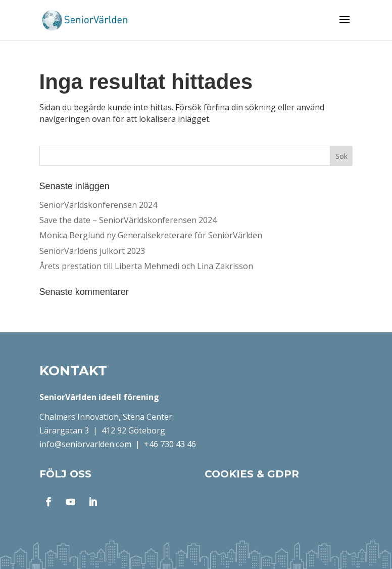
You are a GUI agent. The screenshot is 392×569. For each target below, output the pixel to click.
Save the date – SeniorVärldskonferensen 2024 (128, 220)
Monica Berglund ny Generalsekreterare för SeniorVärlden (151, 235)
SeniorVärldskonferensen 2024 (98, 205)
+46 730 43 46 (170, 444)
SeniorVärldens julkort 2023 (92, 251)
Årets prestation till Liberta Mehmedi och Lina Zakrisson (146, 266)
